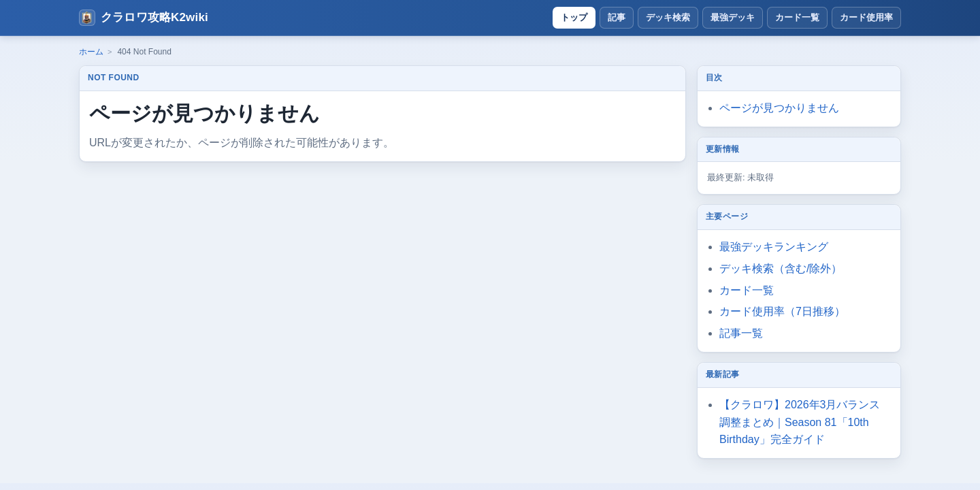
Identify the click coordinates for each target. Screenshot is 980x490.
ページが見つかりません (779, 108)
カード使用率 (866, 17)
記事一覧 (741, 333)
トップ (574, 17)
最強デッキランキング (774, 247)
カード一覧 (797, 17)
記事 (617, 17)
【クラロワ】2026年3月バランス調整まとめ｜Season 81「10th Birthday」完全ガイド (800, 422)
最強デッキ (733, 17)
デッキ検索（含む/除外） (781, 268)
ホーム (91, 52)
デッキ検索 (668, 17)
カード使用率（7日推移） (782, 311)
